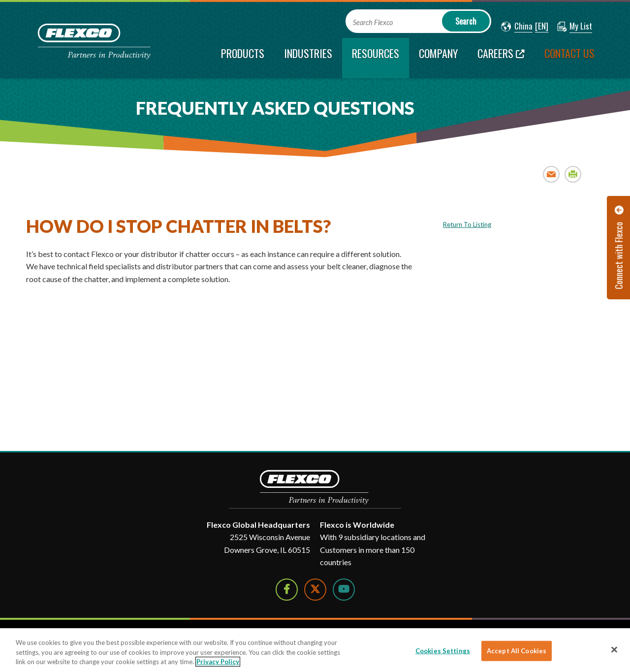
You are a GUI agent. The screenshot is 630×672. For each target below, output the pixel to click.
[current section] (376, 58)
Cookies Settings (443, 650)
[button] (517, 27)
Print (573, 174)
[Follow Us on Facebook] (287, 590)
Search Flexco (373, 22)
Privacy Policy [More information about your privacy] (218, 662)
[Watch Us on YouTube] (344, 590)
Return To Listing (467, 224)
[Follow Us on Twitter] (315, 590)
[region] (315, 650)
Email (551, 174)
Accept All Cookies (517, 650)
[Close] (614, 649)
